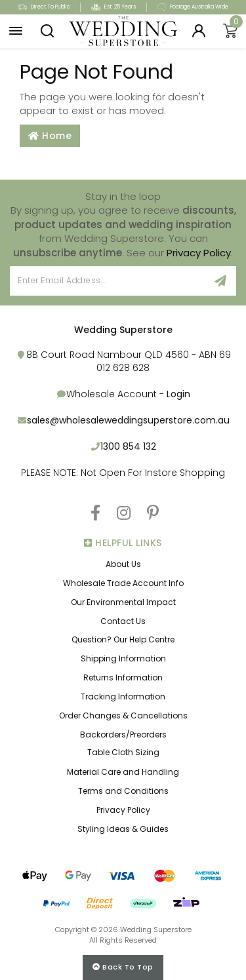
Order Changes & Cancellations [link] (123, 715)
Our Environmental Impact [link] (123, 602)
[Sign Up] (221, 281)
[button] (16, 31)
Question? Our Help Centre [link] (123, 639)
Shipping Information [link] (123, 658)
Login (178, 394)
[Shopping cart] (230, 31)
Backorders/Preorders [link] (123, 735)
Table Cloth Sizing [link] (123, 752)
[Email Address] (108, 281)
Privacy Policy (199, 253)
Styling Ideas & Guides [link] (123, 829)
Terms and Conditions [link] (123, 791)
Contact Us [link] (123, 621)
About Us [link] (123, 564)
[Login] (199, 31)
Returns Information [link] (123, 677)
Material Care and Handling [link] (123, 772)
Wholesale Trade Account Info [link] (123, 583)
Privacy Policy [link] (123, 810)
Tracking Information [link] (123, 696)
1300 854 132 (128, 446)
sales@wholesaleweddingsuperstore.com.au (128, 420)
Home (50, 136)
